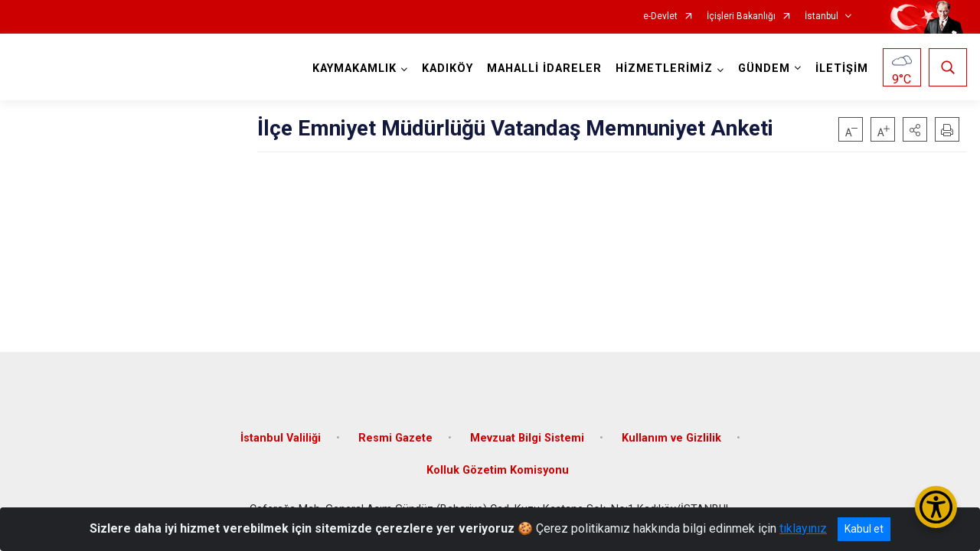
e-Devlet (660, 16)
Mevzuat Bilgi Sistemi (527, 438)
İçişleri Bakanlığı (741, 16)
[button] (915, 129)
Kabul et (864, 529)
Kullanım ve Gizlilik (671, 438)
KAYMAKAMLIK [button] (354, 68)
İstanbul (822, 16)
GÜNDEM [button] (764, 68)
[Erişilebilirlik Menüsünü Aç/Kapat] (936, 507)
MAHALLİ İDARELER (544, 68)
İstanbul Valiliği (281, 438)
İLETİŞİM (842, 68)
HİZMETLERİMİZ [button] (664, 68)
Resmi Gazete (395, 438)
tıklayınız (803, 528)
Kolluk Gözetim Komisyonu (498, 470)
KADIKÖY (448, 68)
